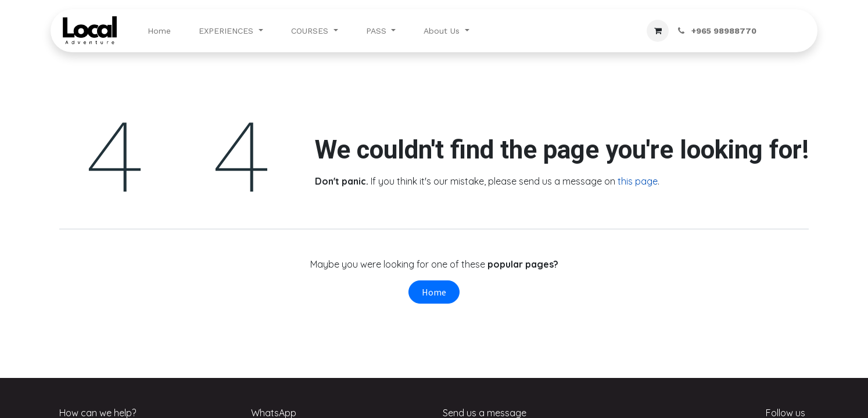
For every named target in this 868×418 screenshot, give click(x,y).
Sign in (787, 31)
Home (434, 292)
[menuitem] (159, 31)
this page (638, 181)
